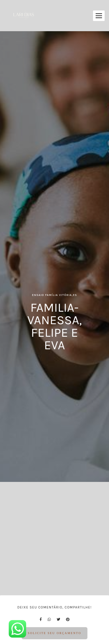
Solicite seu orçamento (54, 633)
